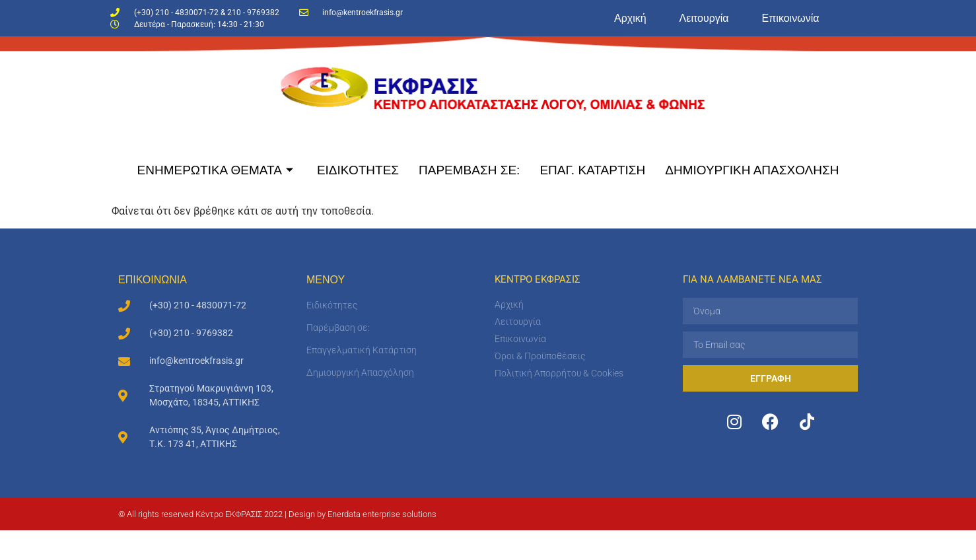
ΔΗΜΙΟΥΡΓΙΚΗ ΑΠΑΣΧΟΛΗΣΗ (752, 170)
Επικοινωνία (791, 18)
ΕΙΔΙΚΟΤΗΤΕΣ (358, 170)
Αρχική (630, 18)
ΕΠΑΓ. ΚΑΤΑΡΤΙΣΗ (592, 170)
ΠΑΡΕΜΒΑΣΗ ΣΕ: (469, 170)
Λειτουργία (704, 18)
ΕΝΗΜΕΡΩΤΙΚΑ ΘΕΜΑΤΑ (215, 170)
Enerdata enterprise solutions (382, 514)
